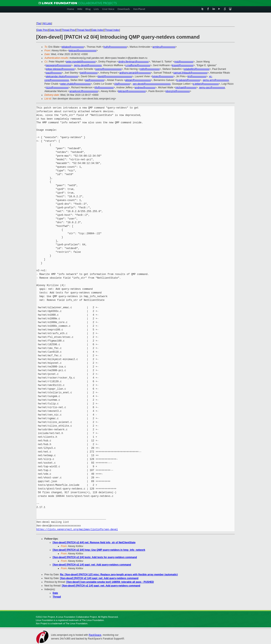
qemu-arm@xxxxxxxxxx (216, 80)
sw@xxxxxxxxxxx (95, 80)
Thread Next (83, 30)
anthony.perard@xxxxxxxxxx (135, 73)
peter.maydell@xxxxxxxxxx (81, 62)
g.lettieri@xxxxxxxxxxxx (206, 84)
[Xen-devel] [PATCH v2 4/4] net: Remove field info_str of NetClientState (94, 542)
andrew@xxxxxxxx (145, 88)
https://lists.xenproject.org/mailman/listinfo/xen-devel (77, 529)
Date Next (55, 30)
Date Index (97, 30)
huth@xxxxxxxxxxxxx (115, 47)
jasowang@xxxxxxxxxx (58, 65)
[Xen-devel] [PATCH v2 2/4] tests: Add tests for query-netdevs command (95, 557)
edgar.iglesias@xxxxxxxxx (60, 69)
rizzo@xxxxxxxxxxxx (57, 88)
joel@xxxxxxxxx (89, 73)
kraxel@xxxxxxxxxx (183, 65)
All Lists (47, 23)
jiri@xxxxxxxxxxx (197, 76)
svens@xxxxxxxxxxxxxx (108, 69)
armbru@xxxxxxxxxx (164, 47)
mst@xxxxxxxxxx (184, 62)
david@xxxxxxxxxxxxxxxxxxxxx (115, 76)
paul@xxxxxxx (54, 73)
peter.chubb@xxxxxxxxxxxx (76, 84)
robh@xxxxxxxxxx (150, 69)
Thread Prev (68, 30)
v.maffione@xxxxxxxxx (138, 65)
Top (39, 23)
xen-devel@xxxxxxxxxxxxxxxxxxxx (152, 84)
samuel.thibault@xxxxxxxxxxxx (190, 73)
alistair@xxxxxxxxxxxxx (138, 80)
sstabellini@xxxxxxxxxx (196, 69)
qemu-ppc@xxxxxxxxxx (212, 88)
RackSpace (95, 635)
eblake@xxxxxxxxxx (73, 47)
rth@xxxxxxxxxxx (104, 88)
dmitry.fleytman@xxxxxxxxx (134, 62)
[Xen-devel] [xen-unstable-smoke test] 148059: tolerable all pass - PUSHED (110, 582)
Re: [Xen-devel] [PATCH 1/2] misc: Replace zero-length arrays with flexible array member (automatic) (119, 575)
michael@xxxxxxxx (186, 88)
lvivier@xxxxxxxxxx (163, 76)
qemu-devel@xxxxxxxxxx (88, 65)
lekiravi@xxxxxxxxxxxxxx (83, 51)
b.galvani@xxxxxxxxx (188, 80)
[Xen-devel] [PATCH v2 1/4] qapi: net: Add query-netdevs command (92, 565)
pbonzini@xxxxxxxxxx (178, 91)
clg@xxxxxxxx (122, 84)
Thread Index (112, 30)
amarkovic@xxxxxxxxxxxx (84, 91)
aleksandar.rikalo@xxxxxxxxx (62, 76)
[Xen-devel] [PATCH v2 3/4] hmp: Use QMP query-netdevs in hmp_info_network (99, 550)
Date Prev (42, 30)
